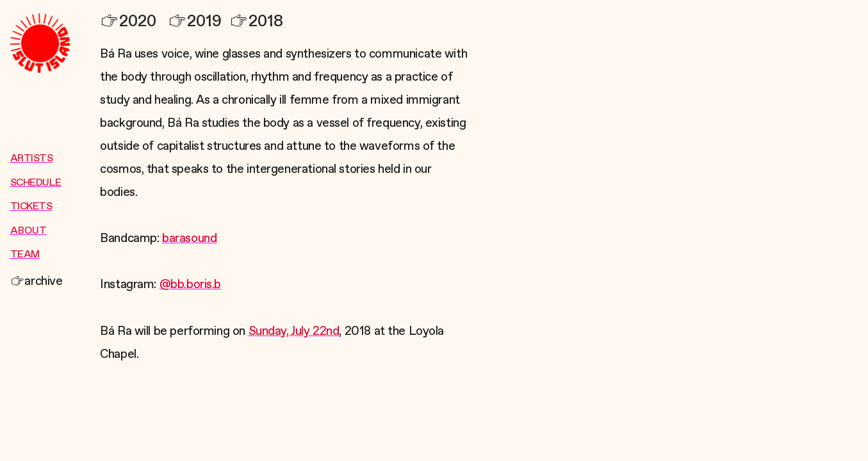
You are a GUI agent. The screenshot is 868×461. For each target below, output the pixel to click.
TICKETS (31, 207)
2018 (256, 21)
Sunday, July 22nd (294, 331)
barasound (189, 239)
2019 (195, 21)
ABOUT (29, 231)
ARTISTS (32, 159)
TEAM (25, 255)
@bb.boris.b (190, 285)
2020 (128, 21)
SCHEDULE (36, 183)
